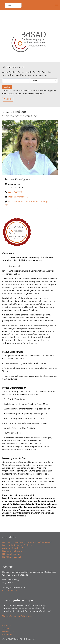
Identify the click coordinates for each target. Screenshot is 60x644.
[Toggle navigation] (56, 5)
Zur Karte (8, 99)
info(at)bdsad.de (10, 590)
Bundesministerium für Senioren (17, 545)
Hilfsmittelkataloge (11, 554)
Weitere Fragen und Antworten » (17, 616)
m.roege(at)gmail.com (18, 197)
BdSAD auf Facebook (12, 557)
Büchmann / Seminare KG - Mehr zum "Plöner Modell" (27, 542)
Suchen (7, 87)
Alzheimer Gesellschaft (13, 548)
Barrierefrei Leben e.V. (12, 551)
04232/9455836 (15, 192)
